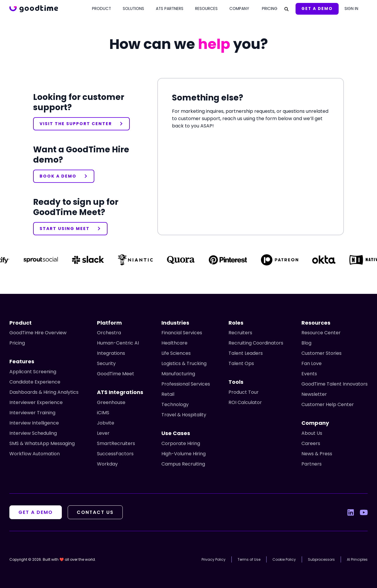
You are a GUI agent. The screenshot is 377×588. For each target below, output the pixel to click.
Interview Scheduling (33, 433)
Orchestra (109, 333)
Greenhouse (111, 402)
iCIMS (103, 413)
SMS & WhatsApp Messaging (42, 443)
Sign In (351, 9)
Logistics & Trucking (184, 363)
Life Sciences (176, 353)
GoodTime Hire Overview (38, 333)
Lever (103, 433)
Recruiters (240, 333)
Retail (168, 394)
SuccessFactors (115, 454)
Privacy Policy (214, 559)
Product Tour (244, 392)
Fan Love (312, 363)
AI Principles (357, 559)
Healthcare (174, 343)
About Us (312, 433)
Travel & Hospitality (184, 415)
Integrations (111, 353)
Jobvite (106, 423)
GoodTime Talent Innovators (335, 384)
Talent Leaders (246, 353)
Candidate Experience (35, 382)
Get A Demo (317, 9)
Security (106, 363)
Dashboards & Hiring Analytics (44, 392)
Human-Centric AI (118, 343)
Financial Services (182, 333)
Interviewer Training (32, 413)
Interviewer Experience (36, 402)
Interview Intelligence (34, 423)
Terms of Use (249, 559)
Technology (175, 404)
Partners (312, 464)
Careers (311, 443)
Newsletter (314, 394)
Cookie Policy (284, 559)
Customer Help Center (328, 404)
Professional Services (186, 384)
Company (239, 9)
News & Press (317, 454)
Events (309, 374)
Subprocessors (321, 559)
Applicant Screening (33, 372)
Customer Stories (321, 353)
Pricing (270, 9)
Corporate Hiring (181, 443)
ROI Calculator (245, 402)
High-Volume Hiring (184, 454)
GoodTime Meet (116, 374)
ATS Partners (170, 9)
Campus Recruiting (183, 464)
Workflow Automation (35, 454)
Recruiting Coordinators (256, 343)
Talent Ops (241, 363)
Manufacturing (178, 374)
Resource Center (321, 333)
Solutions (133, 9)
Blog (306, 343)
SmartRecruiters (116, 443)
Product (101, 9)
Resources (206, 9)
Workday (107, 464)
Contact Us (95, 512)
